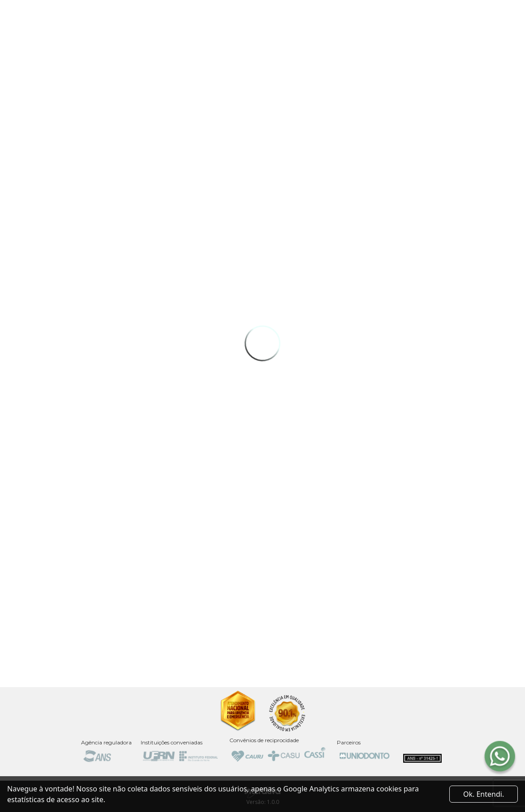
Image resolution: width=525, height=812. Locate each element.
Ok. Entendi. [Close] (484, 794)
